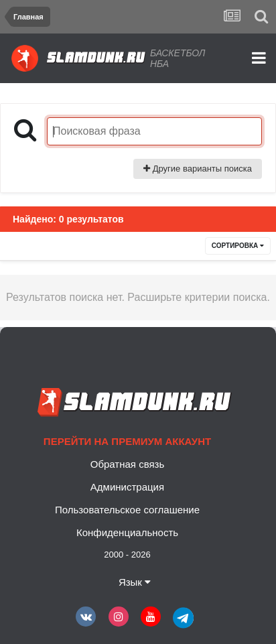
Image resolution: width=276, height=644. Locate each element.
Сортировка (238, 246)
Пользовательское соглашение (127, 510)
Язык (135, 582)
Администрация (127, 487)
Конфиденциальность (127, 532)
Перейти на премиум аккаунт (127, 441)
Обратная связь (128, 464)
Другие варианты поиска (198, 169)
